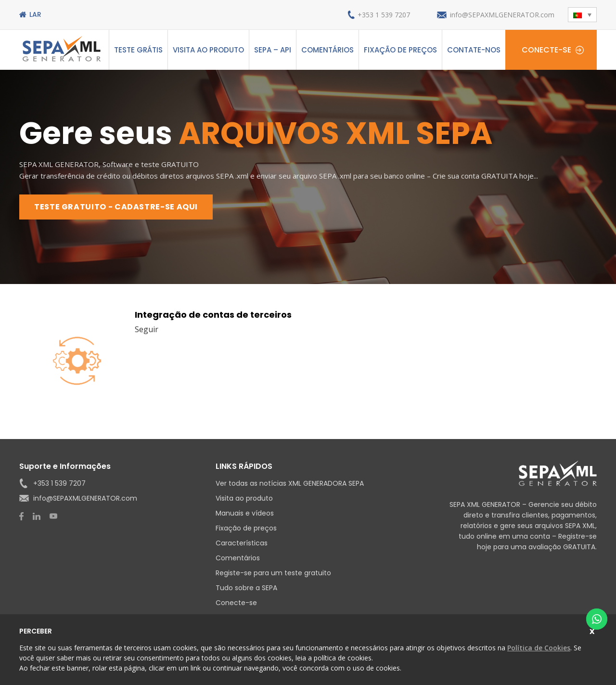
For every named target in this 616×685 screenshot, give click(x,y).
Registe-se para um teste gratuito (273, 573)
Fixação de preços (400, 50)
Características (242, 543)
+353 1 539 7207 (384, 15)
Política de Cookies (539, 648)
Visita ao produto (208, 50)
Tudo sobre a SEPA (246, 588)
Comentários (327, 50)
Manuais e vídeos (245, 513)
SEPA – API (273, 50)
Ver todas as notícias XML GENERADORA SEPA (290, 483)
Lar (35, 14)
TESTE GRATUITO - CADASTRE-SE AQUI (116, 207)
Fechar (593, 630)
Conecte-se (546, 50)
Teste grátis (138, 50)
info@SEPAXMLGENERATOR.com (502, 15)
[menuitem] (582, 15)
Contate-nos (474, 50)
